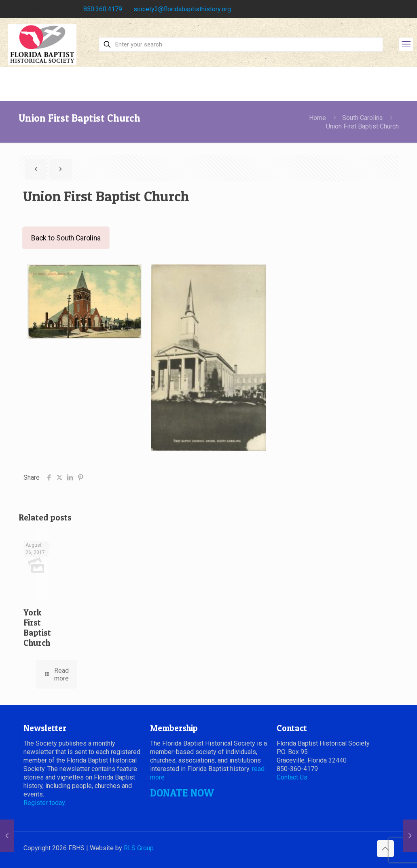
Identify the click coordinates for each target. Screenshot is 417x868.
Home (318, 118)
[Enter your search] (241, 44)
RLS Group (139, 848)
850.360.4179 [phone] (103, 9)
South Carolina (362, 118)
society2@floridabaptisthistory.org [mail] (182, 9)
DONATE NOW (182, 793)
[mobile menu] (406, 44)
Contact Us (292, 777)
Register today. (45, 803)
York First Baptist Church (37, 628)
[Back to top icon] (385, 849)
